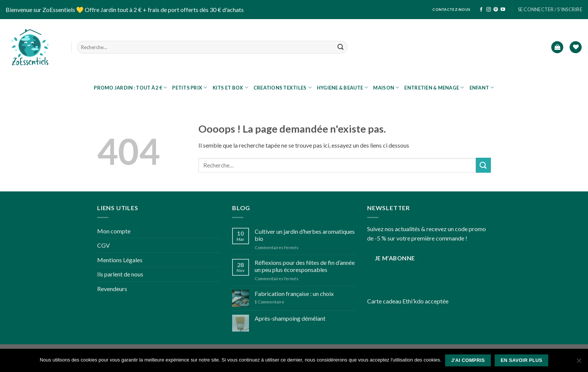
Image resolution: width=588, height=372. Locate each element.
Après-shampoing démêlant (290, 318)
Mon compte (114, 231)
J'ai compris (468, 360)
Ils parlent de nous (120, 274)
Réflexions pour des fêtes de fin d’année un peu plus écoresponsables (305, 266)
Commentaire (269, 302)
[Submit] (340, 47)
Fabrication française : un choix (294, 294)
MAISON (386, 87)
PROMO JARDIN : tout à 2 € (130, 87)
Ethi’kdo (413, 301)
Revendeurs (112, 289)
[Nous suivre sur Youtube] (503, 10)
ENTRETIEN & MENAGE (434, 87)
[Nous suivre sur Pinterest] (496, 10)
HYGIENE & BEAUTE (343, 87)
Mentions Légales (120, 260)
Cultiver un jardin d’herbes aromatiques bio (305, 235)
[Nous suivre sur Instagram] (489, 10)
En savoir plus (521, 360)
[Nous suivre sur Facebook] (481, 10)
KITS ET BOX (230, 87)
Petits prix (190, 87)
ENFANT (482, 87)
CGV (103, 245)
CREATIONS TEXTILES (283, 87)
